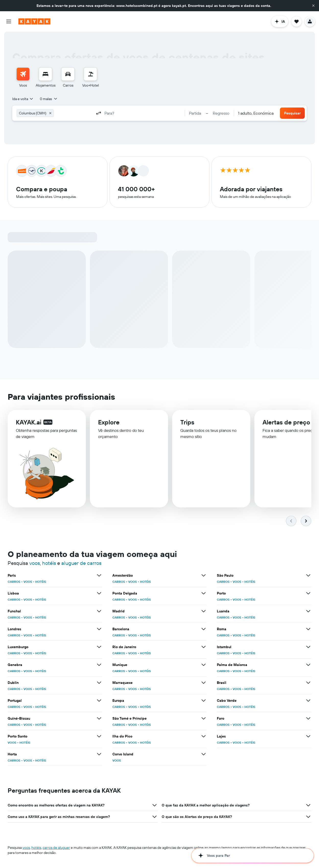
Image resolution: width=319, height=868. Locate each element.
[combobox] (23, 99)
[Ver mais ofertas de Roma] (308, 629)
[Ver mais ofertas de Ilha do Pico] (204, 736)
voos (35, 563)
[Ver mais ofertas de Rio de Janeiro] (204, 647)
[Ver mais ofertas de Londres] (99, 629)
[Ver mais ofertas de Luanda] (308, 611)
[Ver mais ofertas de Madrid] (204, 611)
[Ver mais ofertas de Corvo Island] (204, 754)
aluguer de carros (81, 563)
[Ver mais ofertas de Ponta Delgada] (204, 593)
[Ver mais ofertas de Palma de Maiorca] (308, 665)
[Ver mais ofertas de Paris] (99, 575)
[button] (313, 6)
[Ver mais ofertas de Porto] (308, 593)
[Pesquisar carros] (68, 74)
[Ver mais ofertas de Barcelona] (204, 629)
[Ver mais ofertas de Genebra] (99, 665)
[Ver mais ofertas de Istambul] (308, 647)
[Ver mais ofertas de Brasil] (308, 683)
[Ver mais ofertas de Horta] (99, 754)
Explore (109, 423)
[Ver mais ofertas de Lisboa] (99, 593)
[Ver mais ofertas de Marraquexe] (204, 683)
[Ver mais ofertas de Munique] (204, 665)
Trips (187, 423)
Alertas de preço (286, 423)
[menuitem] (23, 78)
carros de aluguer (56, 848)
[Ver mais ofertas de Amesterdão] (204, 575)
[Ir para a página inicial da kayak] (34, 21)
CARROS (14, 582)
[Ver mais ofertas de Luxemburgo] (99, 647)
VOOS (28, 582)
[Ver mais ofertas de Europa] (204, 700)
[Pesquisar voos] (23, 74)
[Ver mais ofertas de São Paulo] (308, 575)
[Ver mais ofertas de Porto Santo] (99, 736)
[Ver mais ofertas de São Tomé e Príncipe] (204, 718)
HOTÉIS (41, 582)
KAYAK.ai (29, 422)
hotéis (49, 563)
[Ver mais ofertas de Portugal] (99, 700)
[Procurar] (45, 74)
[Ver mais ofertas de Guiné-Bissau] (99, 718)
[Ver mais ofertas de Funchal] (99, 611)
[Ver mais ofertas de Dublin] (99, 683)
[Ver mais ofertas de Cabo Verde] (308, 700)
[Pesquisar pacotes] (90, 74)
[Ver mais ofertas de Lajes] (308, 736)
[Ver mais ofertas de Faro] (308, 718)
